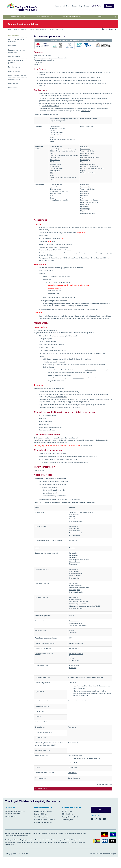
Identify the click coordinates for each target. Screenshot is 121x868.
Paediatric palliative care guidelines (17, 62)
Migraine (83, 162)
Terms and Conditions (21, 854)
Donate (109, 6)
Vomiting (37, 64)
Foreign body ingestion (57, 155)
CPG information (14, 79)
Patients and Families (45, 17)
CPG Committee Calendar (17, 75)
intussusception (78, 378)
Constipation (38, 62)
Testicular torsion (55, 193)
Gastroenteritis (85, 149)
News (68, 6)
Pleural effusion (75, 562)
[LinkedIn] (101, 819)
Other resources (14, 84)
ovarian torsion (67, 375)
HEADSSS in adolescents (62, 250)
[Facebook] (93, 819)
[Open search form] (115, 17)
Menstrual (42, 247)
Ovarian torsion (55, 166)
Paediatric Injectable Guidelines (44, 820)
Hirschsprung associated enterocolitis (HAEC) (85, 606)
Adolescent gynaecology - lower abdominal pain (50, 58)
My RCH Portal (96, 6)
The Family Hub (68, 820)
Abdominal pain (39, 470)
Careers (74, 6)
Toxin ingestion (55, 171)
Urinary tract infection (88, 151)
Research (99, 17)
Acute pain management (59, 397)
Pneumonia (73, 564)
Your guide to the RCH (70, 817)
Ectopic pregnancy (56, 189)
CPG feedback (13, 88)
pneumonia (99, 169)
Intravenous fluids (72, 392)
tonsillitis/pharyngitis (88, 169)
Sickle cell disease (41, 756)
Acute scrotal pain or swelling (44, 60)
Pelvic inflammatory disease (90, 202)
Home (57, 6)
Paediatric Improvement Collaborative (16, 51)
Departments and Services (72, 17)
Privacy (8, 854)
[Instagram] (97, 819)
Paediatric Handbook (41, 817)
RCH (10, 30)
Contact (87, 6)
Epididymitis (84, 155)
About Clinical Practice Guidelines (16, 41)
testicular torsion (91, 370)
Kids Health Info (68, 814)
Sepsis (52, 137)
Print (105, 29)
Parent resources (14, 67)
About (63, 6)
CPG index (12, 46)
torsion (62, 191)
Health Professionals (18, 17)
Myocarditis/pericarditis (88, 213)
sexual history (53, 247)
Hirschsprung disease (42, 683)
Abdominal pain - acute (56, 30)
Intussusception (55, 126)
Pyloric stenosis (55, 160)
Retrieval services (14, 71)
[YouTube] (105, 819)
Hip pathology (85, 160)
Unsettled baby (86, 111)
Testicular (72, 512)
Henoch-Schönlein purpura (90, 158)
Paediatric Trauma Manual (43, 823)
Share (112, 29)
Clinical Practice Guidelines (38, 30)
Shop (80, 6)
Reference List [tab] (41, 789)
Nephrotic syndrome (42, 706)
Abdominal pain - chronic (42, 56)
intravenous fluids (95, 400)
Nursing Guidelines (15, 56)
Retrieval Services (87, 446)
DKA (51, 173)
